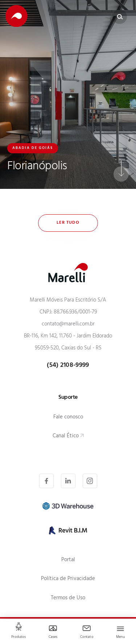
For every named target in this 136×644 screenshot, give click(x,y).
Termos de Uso (68, 598)
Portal (68, 560)
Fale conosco (68, 418)
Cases (53, 637)
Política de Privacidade (68, 579)
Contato (87, 637)
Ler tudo (68, 223)
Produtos (18, 637)
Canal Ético (66, 436)
